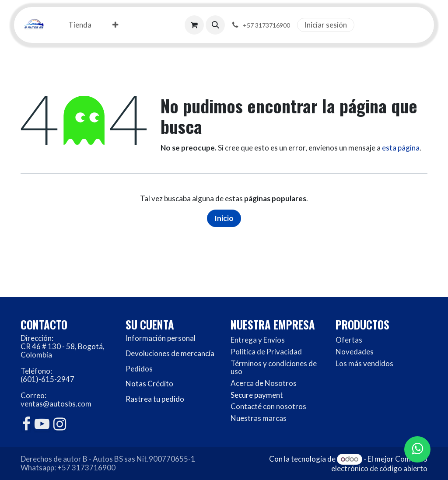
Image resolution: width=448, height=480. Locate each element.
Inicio (224, 218)
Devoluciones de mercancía (170, 353)
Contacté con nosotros (268, 406)
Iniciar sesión (326, 25)
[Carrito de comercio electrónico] (194, 25)
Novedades (355, 352)
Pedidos (139, 369)
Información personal (161, 338)
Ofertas (349, 340)
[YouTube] (42, 424)
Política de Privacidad (266, 352)
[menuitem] (80, 25)
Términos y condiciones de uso (274, 368)
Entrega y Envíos (258, 340)
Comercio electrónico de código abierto (379, 464)
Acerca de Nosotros (264, 383)
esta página (401, 148)
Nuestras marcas (259, 418)
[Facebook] (26, 424)
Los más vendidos (364, 363)
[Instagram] (60, 424)
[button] (215, 25)
